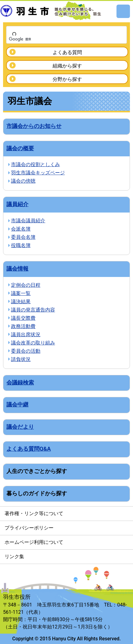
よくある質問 (67, 52)
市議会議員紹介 (28, 221)
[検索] (59, 39)
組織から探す (67, 66)
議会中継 (17, 404)
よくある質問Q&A (29, 449)
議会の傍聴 (23, 181)
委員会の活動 (26, 351)
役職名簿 (21, 245)
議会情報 (17, 269)
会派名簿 (21, 229)
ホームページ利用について (34, 542)
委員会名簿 (23, 237)
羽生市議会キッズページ (38, 173)
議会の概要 (20, 148)
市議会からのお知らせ (34, 126)
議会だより (20, 427)
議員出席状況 (26, 335)
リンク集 (14, 557)
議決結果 (21, 302)
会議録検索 (20, 382)
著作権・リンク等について (34, 513)
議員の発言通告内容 (33, 310)
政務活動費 (23, 326)
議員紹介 (17, 204)
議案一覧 (21, 293)
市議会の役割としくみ (35, 164)
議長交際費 (23, 318)
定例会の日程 (26, 285)
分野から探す (67, 79)
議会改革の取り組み (33, 343)
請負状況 (21, 359)
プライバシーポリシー (29, 528)
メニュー (123, 11)
